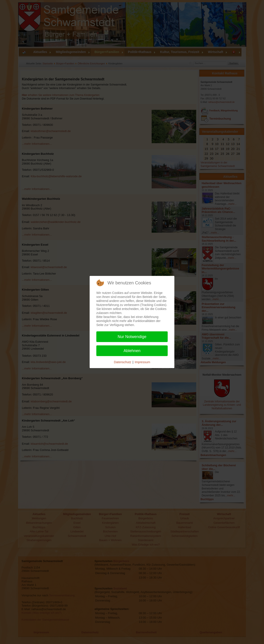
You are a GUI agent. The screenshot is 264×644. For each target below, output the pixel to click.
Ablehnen (132, 351)
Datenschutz (123, 362)
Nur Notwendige (132, 337)
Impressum (142, 362)
